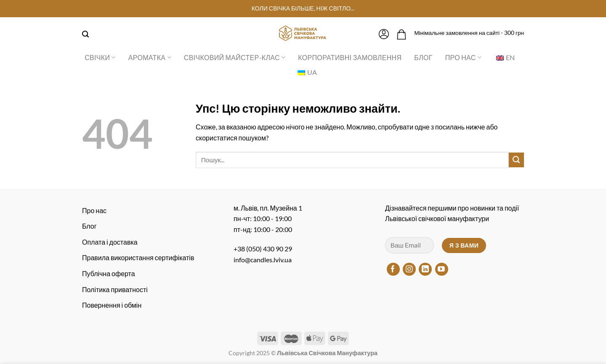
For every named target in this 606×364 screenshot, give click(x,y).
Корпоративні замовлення (350, 57)
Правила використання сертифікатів (138, 257)
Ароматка (150, 58)
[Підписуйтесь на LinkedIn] (425, 269)
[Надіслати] (516, 160)
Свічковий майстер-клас (235, 58)
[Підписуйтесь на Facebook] (393, 269)
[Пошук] (85, 34)
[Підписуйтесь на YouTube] (442, 269)
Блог (423, 57)
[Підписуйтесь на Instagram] (409, 269)
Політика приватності (115, 289)
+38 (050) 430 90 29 (263, 249)
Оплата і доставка (110, 242)
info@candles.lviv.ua (263, 260)
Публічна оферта (109, 273)
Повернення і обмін (112, 305)
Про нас (463, 58)
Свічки (100, 58)
